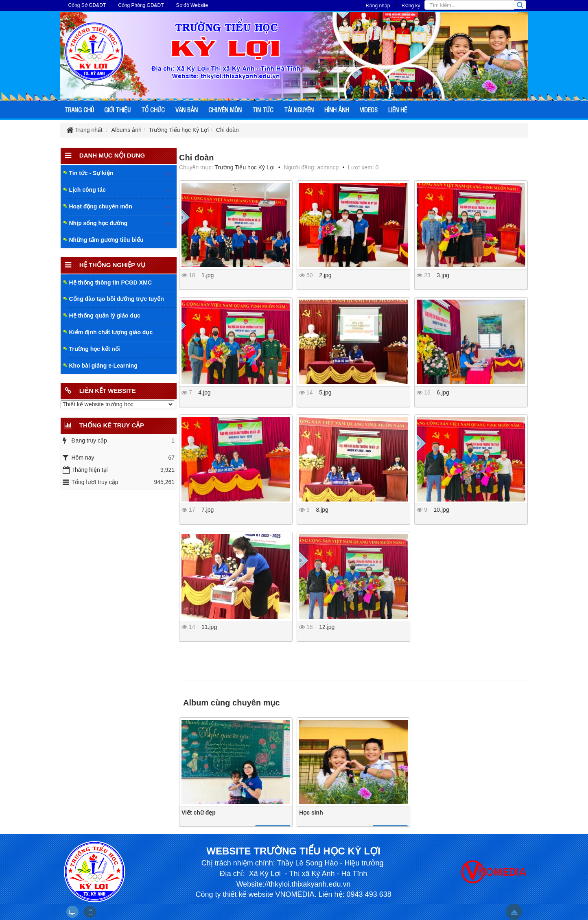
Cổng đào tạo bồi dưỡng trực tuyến (117, 299)
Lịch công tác (87, 190)
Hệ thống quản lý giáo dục (105, 315)
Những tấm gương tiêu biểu (106, 240)
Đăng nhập (378, 6)
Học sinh (311, 813)
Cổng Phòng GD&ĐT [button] (141, 5)
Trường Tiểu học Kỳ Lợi (245, 167)
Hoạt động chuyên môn (101, 206)
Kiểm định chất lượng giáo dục (111, 332)
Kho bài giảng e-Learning (103, 366)
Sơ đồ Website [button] (192, 5)
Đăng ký (411, 6)
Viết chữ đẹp (199, 813)
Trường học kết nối (95, 349)
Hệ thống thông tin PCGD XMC (110, 283)
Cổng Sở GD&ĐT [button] (87, 5)
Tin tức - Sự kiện (91, 173)
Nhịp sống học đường (98, 223)
